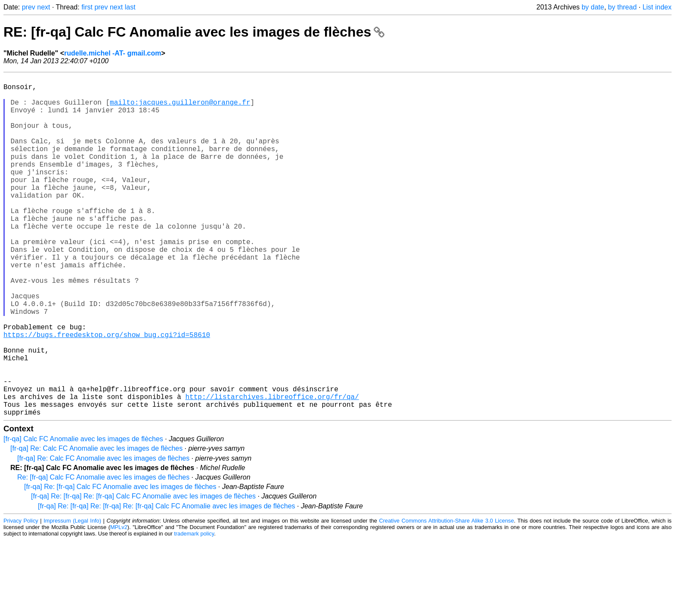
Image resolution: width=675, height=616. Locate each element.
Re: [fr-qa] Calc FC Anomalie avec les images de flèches (103, 553)
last (130, 7)
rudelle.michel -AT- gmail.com (113, 53)
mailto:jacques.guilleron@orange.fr (180, 109)
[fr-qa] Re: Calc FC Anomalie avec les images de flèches (96, 524)
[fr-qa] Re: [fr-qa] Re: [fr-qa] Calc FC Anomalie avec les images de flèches (143, 572)
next (43, 7)
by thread (622, 7)
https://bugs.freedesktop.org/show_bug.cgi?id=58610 (107, 393)
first (87, 7)
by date (593, 7)
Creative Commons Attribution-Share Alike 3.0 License (447, 596)
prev (29, 7)
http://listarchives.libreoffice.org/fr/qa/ (272, 469)
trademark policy (194, 609)
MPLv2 (119, 603)
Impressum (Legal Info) (72, 596)
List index (657, 7)
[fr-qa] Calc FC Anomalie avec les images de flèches (83, 515)
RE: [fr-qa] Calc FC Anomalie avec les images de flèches (194, 32)
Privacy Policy (21, 596)
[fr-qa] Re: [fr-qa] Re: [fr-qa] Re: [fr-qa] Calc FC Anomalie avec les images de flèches (167, 582)
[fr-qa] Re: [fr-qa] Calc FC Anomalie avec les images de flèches (120, 562)
